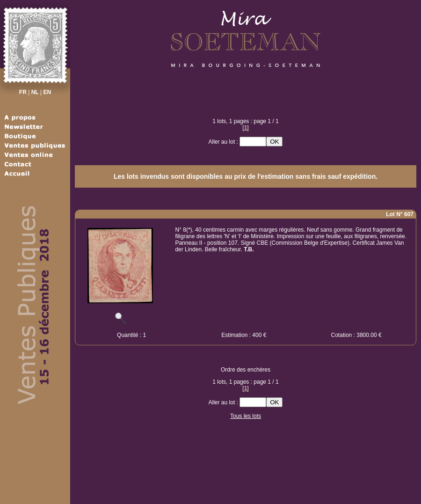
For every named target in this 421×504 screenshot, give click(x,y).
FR (23, 92)
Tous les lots (246, 416)
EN (47, 92)
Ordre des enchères (246, 370)
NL (35, 92)
